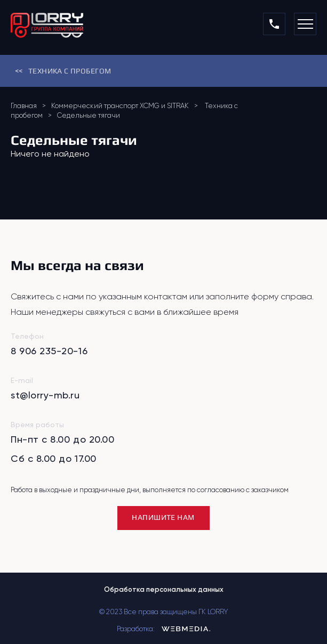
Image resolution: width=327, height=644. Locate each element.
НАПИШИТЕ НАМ (163, 517)
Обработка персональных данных (164, 589)
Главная (24, 106)
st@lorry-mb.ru (45, 395)
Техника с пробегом (61, 71)
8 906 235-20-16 (49, 351)
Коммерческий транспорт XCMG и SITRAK (120, 106)
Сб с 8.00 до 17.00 (54, 458)
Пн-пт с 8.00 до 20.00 (62, 439)
